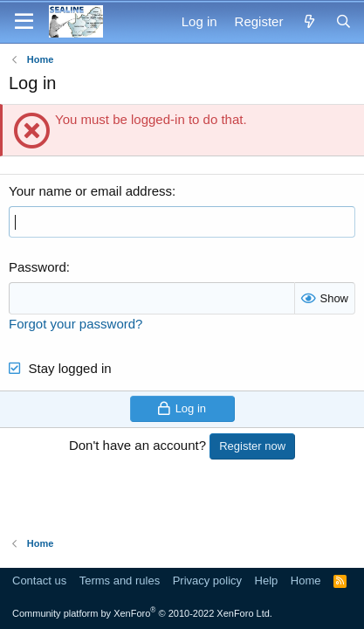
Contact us (39, 581)
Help (267, 581)
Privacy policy (207, 581)
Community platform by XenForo (142, 613)
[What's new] (309, 21)
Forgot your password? (76, 324)
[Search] (343, 21)
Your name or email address (90, 191)
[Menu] (24, 22)
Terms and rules (120, 581)
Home (306, 581)
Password (38, 267)
